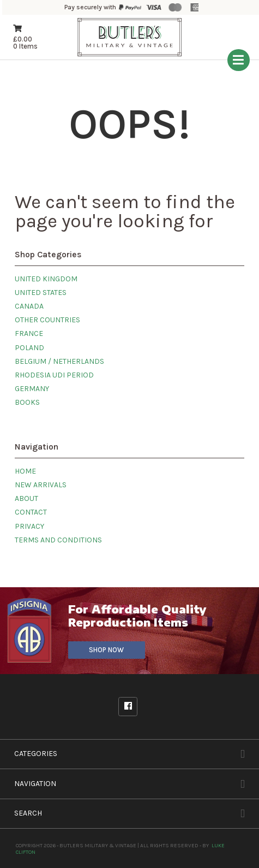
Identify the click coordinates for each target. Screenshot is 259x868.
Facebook (128, 706)
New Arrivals (41, 485)
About (26, 498)
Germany (32, 389)
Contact (31, 512)
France (29, 333)
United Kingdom (46, 279)
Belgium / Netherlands (59, 361)
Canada (29, 306)
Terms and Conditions (58, 540)
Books (27, 402)
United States (41, 293)
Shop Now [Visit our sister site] (106, 650)
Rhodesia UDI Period (54, 375)
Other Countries (47, 320)
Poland (29, 348)
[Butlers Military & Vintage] (129, 55)
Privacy (29, 526)
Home (25, 471)
